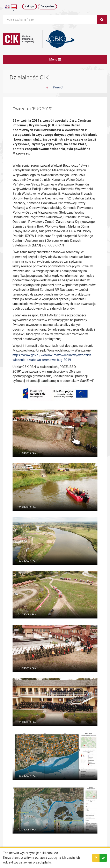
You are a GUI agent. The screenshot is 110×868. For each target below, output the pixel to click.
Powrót (58, 87)
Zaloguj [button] (30, 6)
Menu (55, 59)
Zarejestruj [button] (47, 6)
